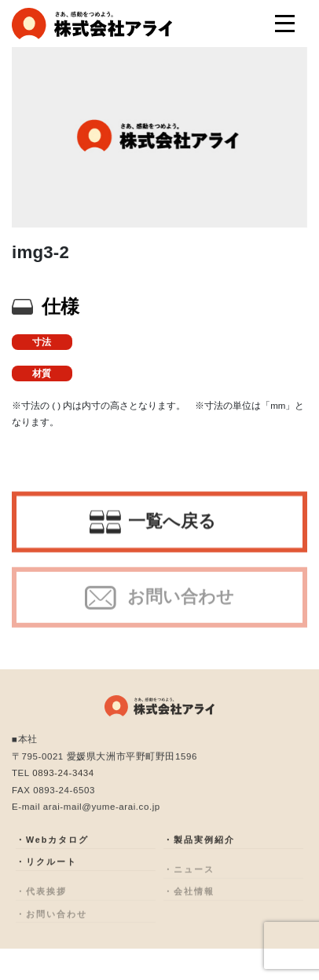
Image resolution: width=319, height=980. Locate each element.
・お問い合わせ (51, 922)
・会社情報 (189, 900)
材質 (42, 373)
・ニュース (189, 878)
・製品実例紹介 (199, 846)
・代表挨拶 (41, 900)
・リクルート (46, 868)
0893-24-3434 (63, 776)
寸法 (42, 342)
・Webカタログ (52, 846)
